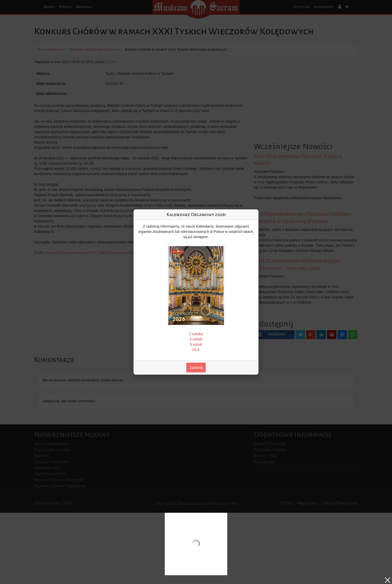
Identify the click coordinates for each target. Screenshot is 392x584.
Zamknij (196, 368)
